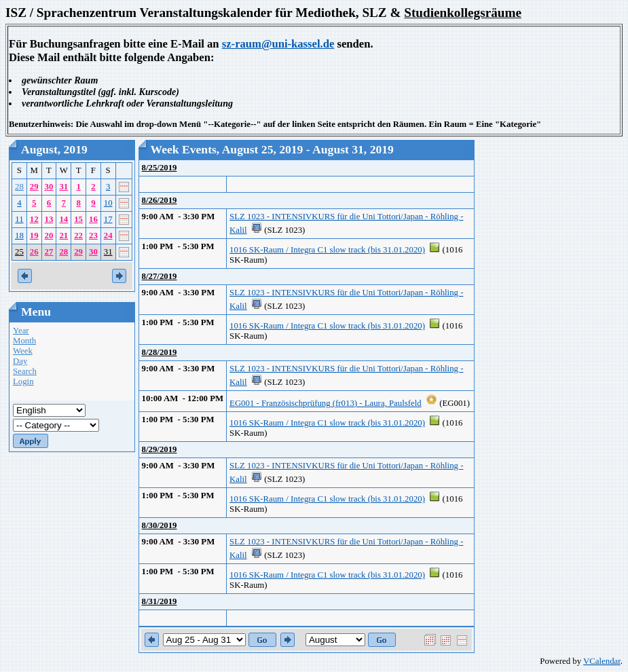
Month (24, 341)
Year (21, 331)
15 (78, 219)
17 (108, 219)
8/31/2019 (160, 601)
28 (19, 187)
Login (23, 381)
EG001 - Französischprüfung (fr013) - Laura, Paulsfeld (326, 403)
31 (63, 187)
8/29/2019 (160, 449)
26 (34, 252)
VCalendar (602, 661)
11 (19, 219)
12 (34, 219)
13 (49, 219)
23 (93, 236)
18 (19, 236)
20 (49, 236)
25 (19, 252)
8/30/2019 (160, 525)
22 (78, 236)
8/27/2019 (160, 276)
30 (49, 187)
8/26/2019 (160, 200)
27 (49, 252)
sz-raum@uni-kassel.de (278, 44)
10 (108, 203)
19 (34, 236)
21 (63, 236)
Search (25, 371)
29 (34, 187)
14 (63, 219)
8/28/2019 (160, 352)
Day (20, 361)
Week (23, 351)
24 (108, 236)
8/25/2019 (160, 168)
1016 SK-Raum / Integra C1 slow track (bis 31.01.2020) (327, 250)
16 (93, 219)
